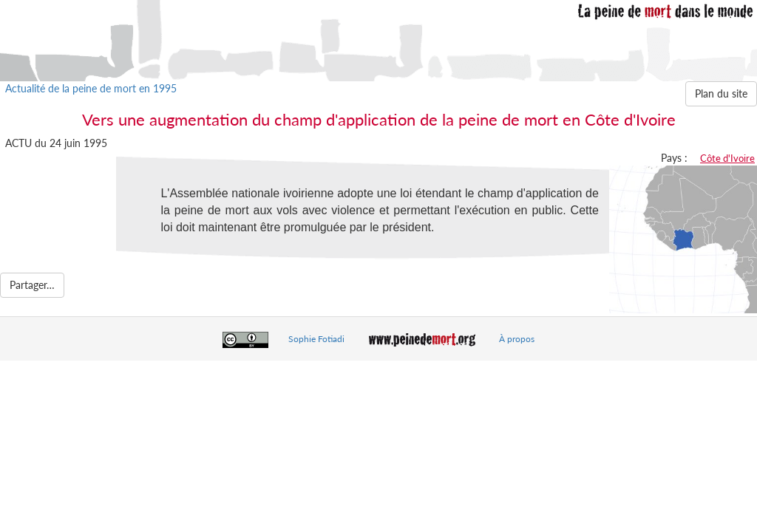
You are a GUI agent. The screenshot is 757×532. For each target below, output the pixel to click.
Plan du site (721, 93)
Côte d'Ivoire (727, 158)
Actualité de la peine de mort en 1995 (91, 88)
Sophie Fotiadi (316, 339)
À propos (517, 339)
